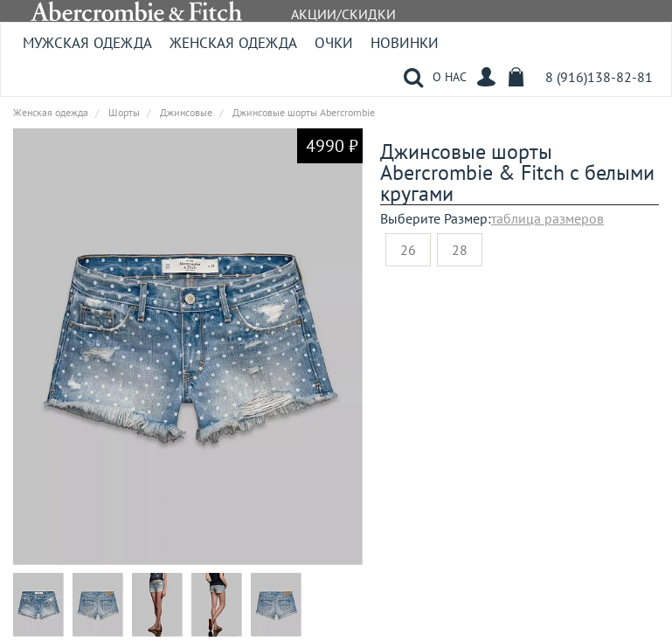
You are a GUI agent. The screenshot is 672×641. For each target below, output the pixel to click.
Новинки (405, 43)
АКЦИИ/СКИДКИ (343, 14)
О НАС (450, 77)
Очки (334, 43)
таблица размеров (547, 218)
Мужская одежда (87, 43)
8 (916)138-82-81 (599, 77)
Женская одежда (233, 43)
